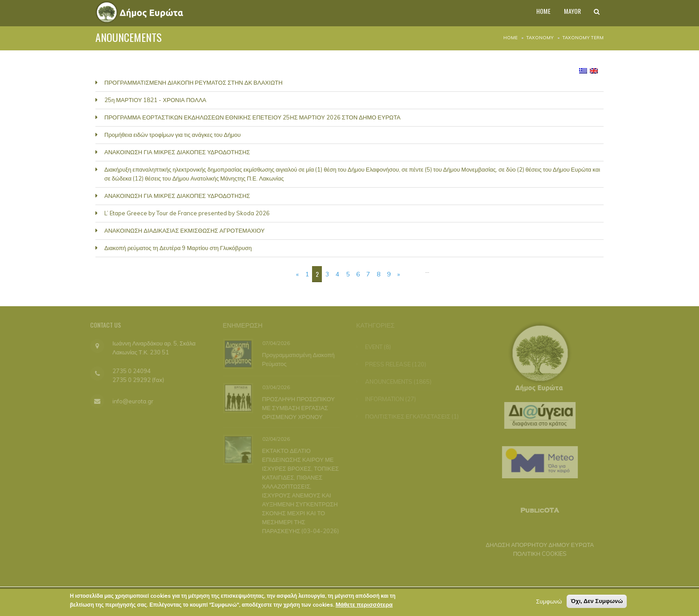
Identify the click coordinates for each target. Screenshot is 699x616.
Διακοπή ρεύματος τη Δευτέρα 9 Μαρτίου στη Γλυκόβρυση (178, 248)
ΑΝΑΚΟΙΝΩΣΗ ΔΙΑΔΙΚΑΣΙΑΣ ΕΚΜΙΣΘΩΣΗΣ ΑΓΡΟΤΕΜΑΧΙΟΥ (185, 230)
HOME (537, 13)
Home (510, 38)
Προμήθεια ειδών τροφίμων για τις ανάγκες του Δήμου (173, 135)
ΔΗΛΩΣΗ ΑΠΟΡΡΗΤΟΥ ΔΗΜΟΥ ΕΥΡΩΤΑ (537, 545)
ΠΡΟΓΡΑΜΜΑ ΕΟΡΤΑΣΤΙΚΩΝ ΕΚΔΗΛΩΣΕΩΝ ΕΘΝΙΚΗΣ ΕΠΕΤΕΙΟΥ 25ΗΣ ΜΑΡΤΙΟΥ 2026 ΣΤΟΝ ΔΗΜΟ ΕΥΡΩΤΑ (252, 117)
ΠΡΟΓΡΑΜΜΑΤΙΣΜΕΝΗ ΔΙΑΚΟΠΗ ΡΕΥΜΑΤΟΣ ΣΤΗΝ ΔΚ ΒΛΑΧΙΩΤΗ (193, 82)
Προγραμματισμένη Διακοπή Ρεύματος (298, 359)
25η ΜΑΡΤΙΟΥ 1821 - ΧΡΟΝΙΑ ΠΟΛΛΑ (155, 100)
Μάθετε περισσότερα (364, 606)
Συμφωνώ (549, 603)
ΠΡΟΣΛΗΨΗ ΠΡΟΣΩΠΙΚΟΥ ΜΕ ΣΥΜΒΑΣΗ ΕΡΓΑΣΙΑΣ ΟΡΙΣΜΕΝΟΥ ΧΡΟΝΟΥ (298, 407)
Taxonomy (540, 38)
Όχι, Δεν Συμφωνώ (597, 603)
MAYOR (568, 13)
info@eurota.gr (130, 401)
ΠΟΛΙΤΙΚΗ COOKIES (537, 554)
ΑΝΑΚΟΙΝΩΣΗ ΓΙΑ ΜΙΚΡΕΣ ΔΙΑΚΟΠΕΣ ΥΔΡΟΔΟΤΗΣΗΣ (177, 152)
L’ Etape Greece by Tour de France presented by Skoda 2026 (187, 213)
